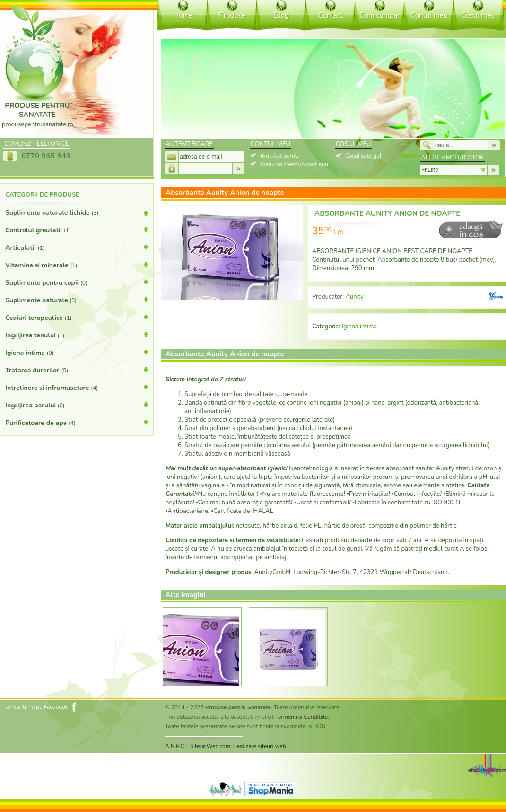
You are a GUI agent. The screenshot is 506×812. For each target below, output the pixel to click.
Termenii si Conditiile (301, 717)
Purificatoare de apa (77, 422)
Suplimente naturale (77, 300)
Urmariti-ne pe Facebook (37, 707)
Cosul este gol (363, 156)
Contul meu (429, 15)
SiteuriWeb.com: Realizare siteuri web (238, 746)
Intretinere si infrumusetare (77, 387)
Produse (232, 15)
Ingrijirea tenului (77, 335)
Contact (331, 15)
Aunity (354, 297)
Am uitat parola (280, 156)
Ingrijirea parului (77, 405)
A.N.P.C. (175, 746)
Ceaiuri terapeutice (77, 317)
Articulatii (77, 247)
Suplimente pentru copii (77, 282)
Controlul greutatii (77, 229)
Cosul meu (478, 15)
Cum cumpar (379, 15)
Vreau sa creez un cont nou (294, 164)
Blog (281, 15)
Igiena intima (77, 352)
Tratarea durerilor (77, 370)
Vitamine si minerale (77, 265)
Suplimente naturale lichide (77, 215)
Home (183, 15)
